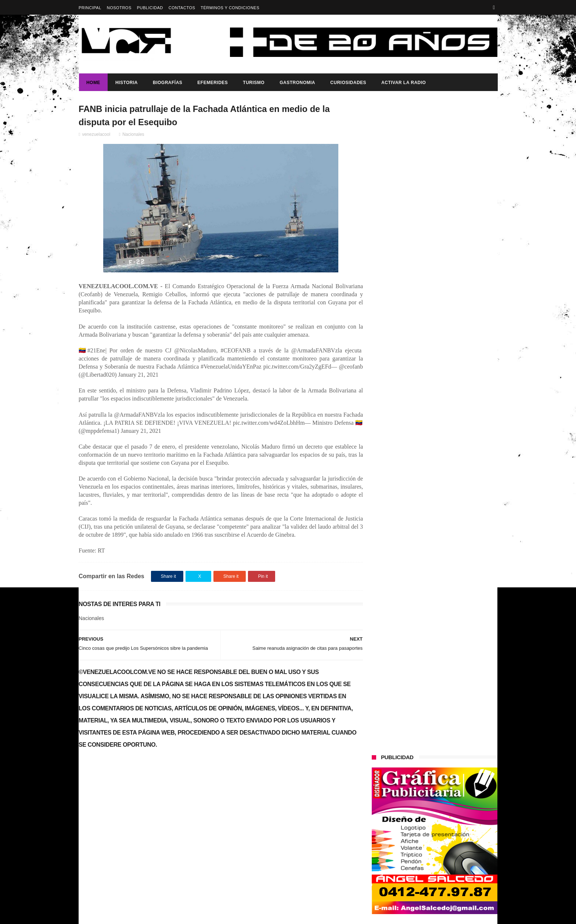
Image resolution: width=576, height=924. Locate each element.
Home (93, 83)
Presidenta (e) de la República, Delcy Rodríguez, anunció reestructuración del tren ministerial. (453, 411)
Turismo (253, 83)
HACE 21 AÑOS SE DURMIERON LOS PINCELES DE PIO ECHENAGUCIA (450, 306)
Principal (90, 8)
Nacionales (133, 135)
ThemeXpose (209, 915)
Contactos (182, 8)
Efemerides (212, 83)
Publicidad (150, 8)
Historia (126, 83)
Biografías (167, 83)
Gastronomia (297, 83)
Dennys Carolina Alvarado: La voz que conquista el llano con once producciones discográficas (449, 339)
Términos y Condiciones (230, 8)
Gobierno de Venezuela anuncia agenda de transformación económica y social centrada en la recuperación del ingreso (142, 793)
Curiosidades (348, 83)
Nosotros (119, 8)
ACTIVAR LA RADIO (403, 83)
